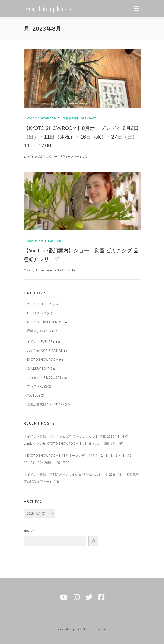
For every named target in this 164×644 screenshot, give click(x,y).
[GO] (93, 541)
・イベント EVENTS (38, 342)
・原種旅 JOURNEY (38, 331)
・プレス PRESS (35, 386)
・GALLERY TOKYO (38, 368)
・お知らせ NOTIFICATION (43, 240)
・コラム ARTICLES (38, 304)
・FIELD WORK (35, 313)
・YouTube (32, 395)
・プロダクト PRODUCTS (42, 377)
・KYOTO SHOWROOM (40, 118)
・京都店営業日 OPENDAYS (78, 118)
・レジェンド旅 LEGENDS (43, 322)
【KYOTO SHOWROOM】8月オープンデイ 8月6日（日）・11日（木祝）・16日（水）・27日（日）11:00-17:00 (81, 137)
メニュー (137, 9)
